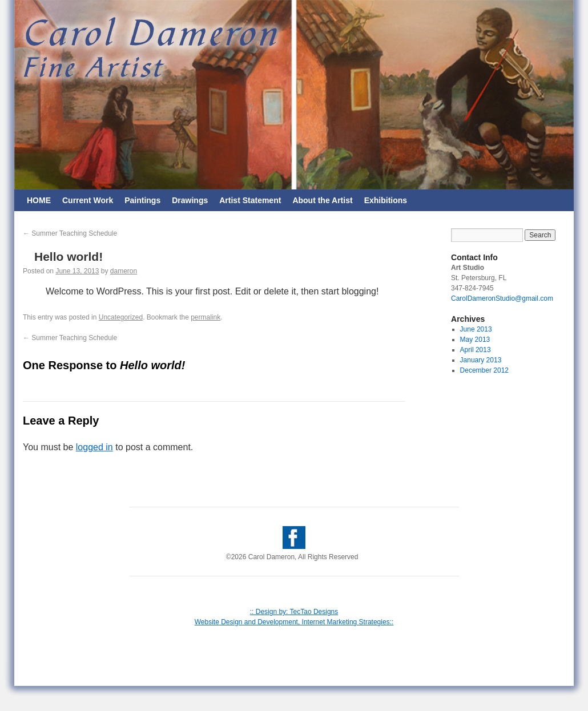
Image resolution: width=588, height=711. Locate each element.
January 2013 (481, 360)
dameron (124, 271)
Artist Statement (250, 200)
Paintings (142, 200)
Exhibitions (386, 200)
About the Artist (322, 200)
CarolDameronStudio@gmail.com (502, 298)
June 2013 (476, 329)
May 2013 (475, 340)
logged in (94, 447)
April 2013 (476, 350)
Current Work (88, 200)
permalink (206, 317)
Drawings (190, 200)
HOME (39, 200)
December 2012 (484, 370)
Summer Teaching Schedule (70, 233)
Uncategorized (121, 317)
